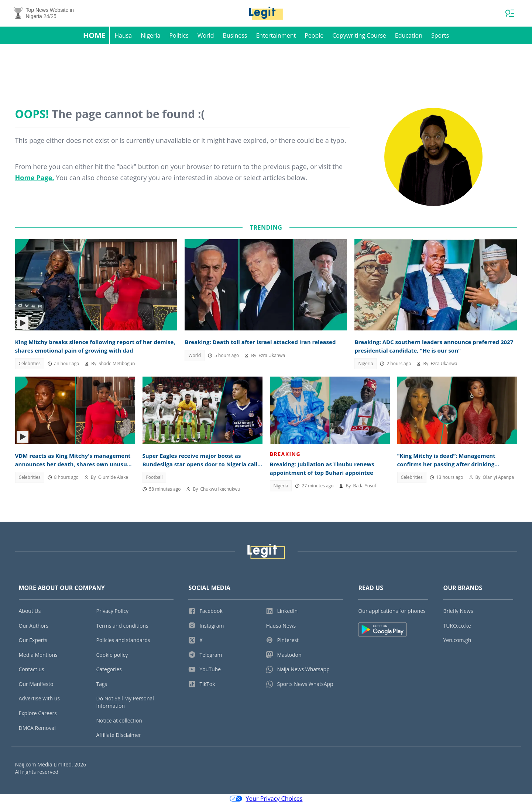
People (314, 35)
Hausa (123, 35)
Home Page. (35, 178)
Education (409, 35)
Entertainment (276, 35)
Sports (440, 35)
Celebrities (30, 363)
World (206, 35)
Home (94, 35)
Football (155, 477)
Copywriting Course (359, 35)
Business (235, 35)
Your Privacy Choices (266, 799)
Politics (179, 35)
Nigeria (150, 35)
